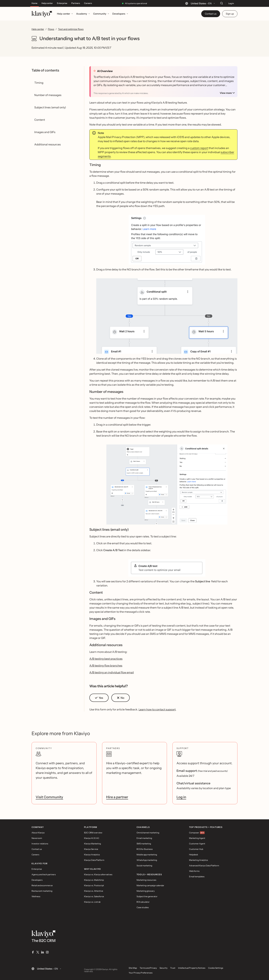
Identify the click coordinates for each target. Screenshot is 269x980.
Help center (47, 3)
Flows (51, 29)
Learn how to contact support (157, 709)
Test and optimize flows (71, 29)
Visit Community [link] (49, 797)
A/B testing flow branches (106, 666)
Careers (88, 3)
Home (34, 3)
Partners (76, 3)
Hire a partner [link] (117, 797)
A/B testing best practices (106, 659)
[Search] (221, 3)
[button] (99, 698)
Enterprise (62, 3)
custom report (199, 148)
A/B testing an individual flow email (112, 672)
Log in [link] (181, 797)
